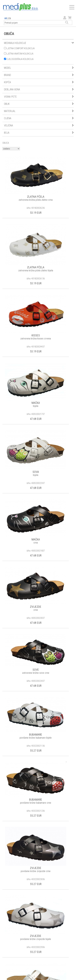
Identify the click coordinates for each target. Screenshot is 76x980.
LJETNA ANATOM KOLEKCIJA (19, 54)
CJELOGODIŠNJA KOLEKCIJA (19, 59)
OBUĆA (6, 143)
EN (10, 18)
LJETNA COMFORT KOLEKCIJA (19, 48)
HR (6, 18)
